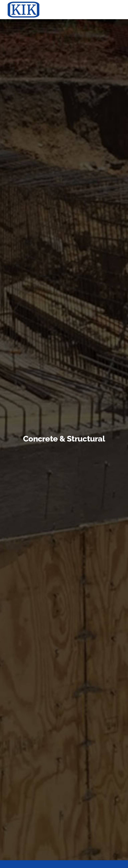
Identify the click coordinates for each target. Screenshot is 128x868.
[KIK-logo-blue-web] (23, 3)
